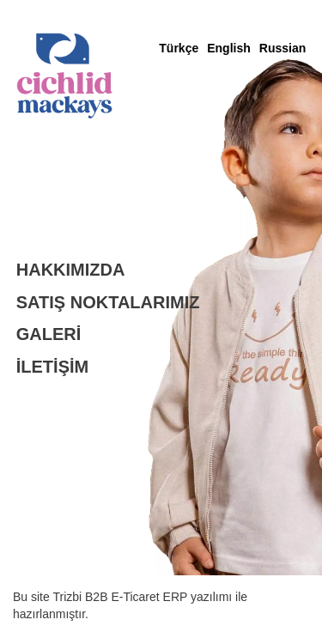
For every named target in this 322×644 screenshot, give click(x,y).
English (229, 48)
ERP (177, 597)
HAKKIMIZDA (71, 270)
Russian (283, 48)
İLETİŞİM (52, 367)
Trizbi (69, 597)
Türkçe (179, 48)
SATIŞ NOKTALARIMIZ (108, 302)
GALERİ (49, 334)
